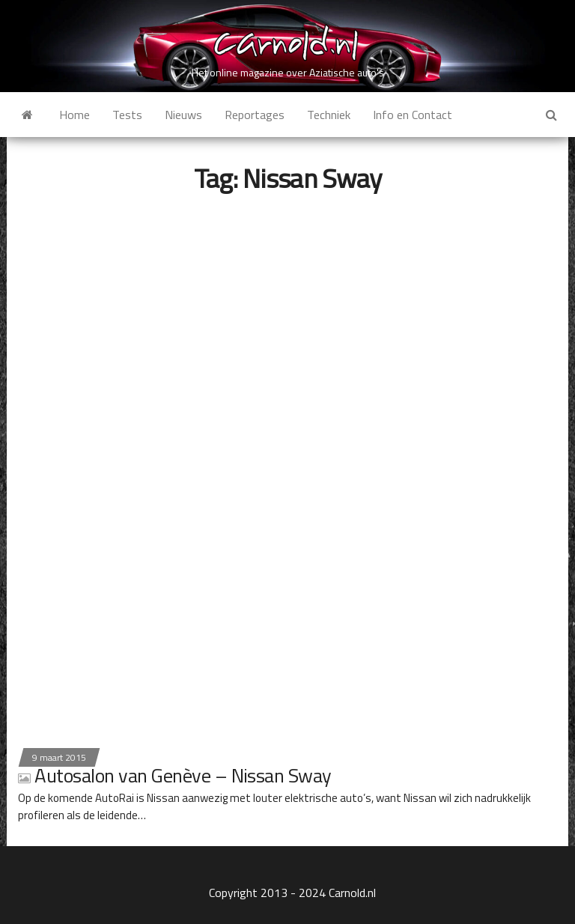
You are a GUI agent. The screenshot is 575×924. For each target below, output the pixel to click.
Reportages (255, 115)
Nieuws (183, 115)
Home (74, 115)
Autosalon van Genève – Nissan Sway (175, 775)
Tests (127, 115)
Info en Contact (413, 115)
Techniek (329, 115)
